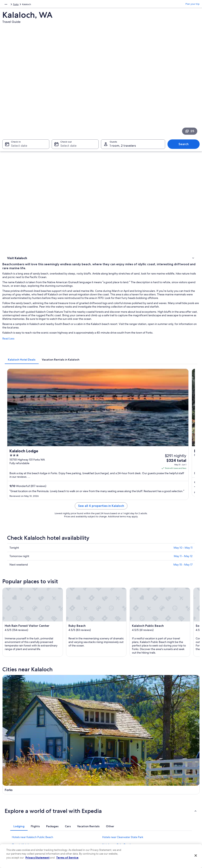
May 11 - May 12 (183, 358)
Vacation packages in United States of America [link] (76, 807)
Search (186, 94)
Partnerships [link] (13, 802)
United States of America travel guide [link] (76, 784)
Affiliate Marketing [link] (16, 828)
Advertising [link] (12, 821)
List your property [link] (16, 796)
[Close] (196, 856)
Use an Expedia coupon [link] (167, 812)
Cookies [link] (109, 790)
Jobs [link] (9, 790)
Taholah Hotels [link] (111, 618)
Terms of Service (67, 858)
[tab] (71, 214)
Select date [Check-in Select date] (17, 96)
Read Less (58, 197)
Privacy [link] (109, 784)
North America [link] (10, 5)
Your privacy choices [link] (116, 821)
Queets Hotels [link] (21, 611)
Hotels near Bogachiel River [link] (29, 626)
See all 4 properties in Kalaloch (126, 312)
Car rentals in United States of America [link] (76, 821)
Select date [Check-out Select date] (67, 96)
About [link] (10, 784)
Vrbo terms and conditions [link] (119, 809)
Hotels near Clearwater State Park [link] (123, 603)
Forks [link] (71, 5)
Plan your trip (193, 5)
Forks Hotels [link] (19, 633)
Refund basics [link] (162, 806)
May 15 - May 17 (183, 366)
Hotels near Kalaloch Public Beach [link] (32, 603)
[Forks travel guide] (76, 543)
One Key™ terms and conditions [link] (122, 802)
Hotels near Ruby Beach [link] (117, 611)
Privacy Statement (37, 858)
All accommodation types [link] (69, 828)
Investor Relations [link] (16, 815)
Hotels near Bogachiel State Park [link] (122, 626)
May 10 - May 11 (183, 349)
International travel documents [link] (171, 818)
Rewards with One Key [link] (68, 834)
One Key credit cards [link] (67, 840)
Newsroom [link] (12, 809)
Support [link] (159, 784)
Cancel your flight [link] (164, 799)
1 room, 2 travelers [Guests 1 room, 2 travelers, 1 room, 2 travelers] (123, 96)
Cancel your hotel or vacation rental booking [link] (173, 791)
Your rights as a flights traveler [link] (170, 824)
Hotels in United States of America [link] (74, 790)
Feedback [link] (12, 834)
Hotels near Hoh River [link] (25, 618)
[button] (101, 577)
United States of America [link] (35, 5)
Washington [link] (58, 5)
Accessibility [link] (112, 815)
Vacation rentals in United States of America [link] (74, 798)
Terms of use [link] (112, 796)
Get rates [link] (186, 287)
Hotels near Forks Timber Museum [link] (123, 633)
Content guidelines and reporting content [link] (123, 829)
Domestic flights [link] (64, 815)
